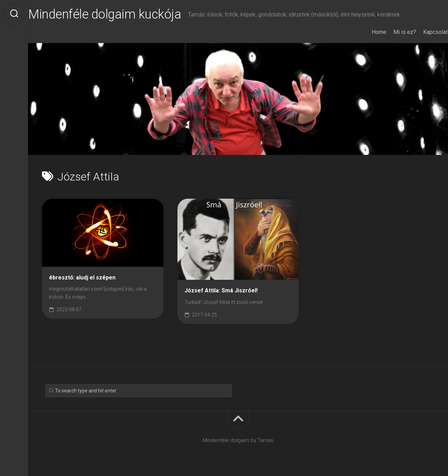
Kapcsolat (422, 32)
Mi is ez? (391, 32)
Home (365, 32)
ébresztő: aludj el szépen (82, 278)
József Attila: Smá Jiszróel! (221, 290)
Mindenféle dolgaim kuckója (118, 14)
